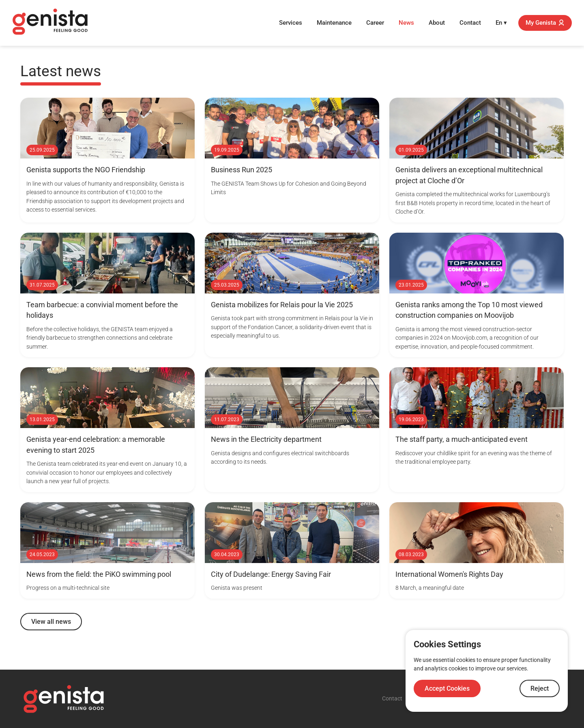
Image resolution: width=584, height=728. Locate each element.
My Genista (545, 23)
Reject (540, 688)
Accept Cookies (447, 688)
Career (375, 23)
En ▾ (501, 23)
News (406, 23)
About (437, 23)
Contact (470, 23)
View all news (51, 622)
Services (291, 23)
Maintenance (334, 23)
